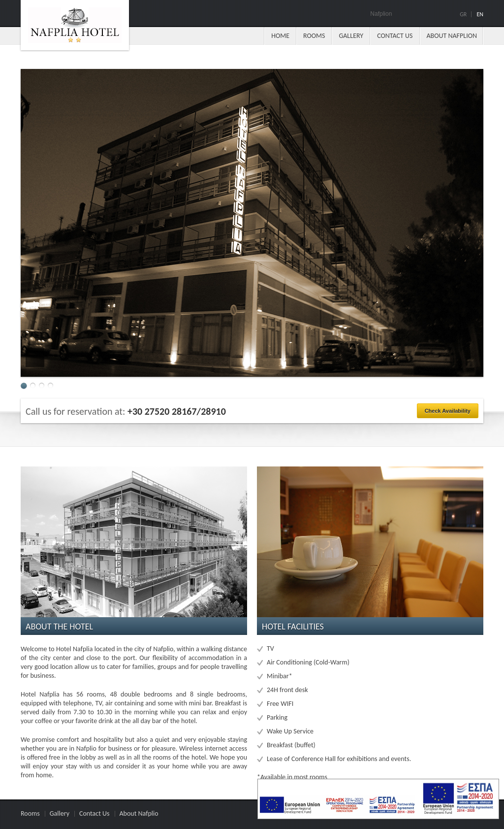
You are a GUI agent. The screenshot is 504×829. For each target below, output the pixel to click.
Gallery (351, 36)
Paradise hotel (75, 25)
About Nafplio (139, 813)
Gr (463, 14)
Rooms (314, 36)
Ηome (280, 36)
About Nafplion (452, 36)
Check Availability (448, 411)
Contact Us (395, 36)
